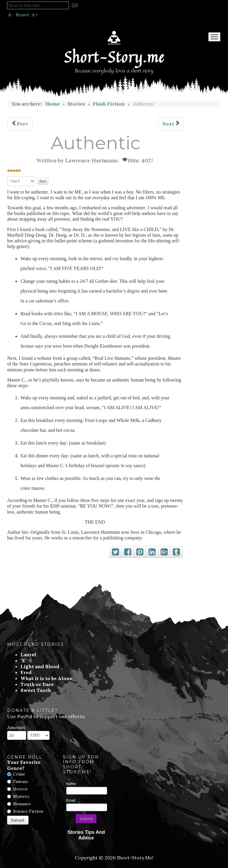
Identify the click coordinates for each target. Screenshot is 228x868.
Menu (214, 37)
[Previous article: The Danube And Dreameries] (20, 124)
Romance (22, 804)
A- (11, 15)
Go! (75, 5)
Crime (19, 774)
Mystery (21, 796)
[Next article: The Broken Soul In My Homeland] (171, 124)
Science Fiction (28, 811)
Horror (20, 789)
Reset (22, 15)
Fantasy (20, 781)
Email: (71, 800)
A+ (35, 15)
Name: (71, 784)
